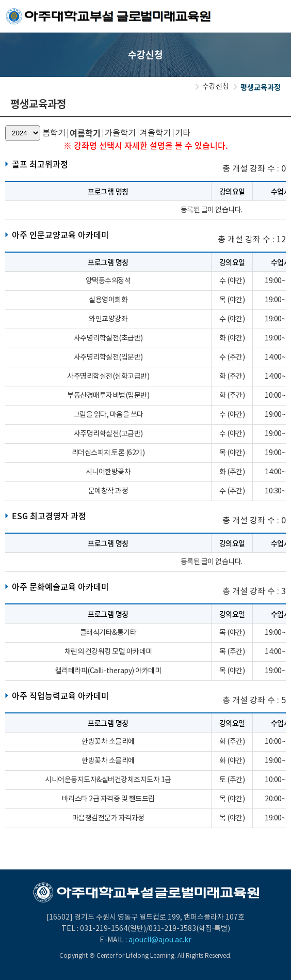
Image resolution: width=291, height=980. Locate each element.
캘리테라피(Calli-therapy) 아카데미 (108, 671)
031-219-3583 (172, 929)
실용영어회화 (108, 300)
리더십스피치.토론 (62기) (108, 453)
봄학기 (54, 133)
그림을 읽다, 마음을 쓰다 (108, 415)
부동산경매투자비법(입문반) (108, 396)
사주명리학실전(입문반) (108, 357)
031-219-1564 (104, 929)
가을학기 (120, 133)
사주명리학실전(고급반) (108, 434)
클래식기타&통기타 (108, 633)
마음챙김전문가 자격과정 (108, 818)
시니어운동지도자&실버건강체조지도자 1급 (108, 780)
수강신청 (216, 87)
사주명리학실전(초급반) (108, 338)
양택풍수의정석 (108, 281)
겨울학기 (155, 133)
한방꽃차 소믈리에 (108, 742)
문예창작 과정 (108, 491)
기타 (183, 133)
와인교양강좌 (108, 319)
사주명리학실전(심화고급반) (108, 377)
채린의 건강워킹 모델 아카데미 (108, 652)
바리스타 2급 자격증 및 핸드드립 (108, 799)
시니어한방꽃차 (108, 472)
